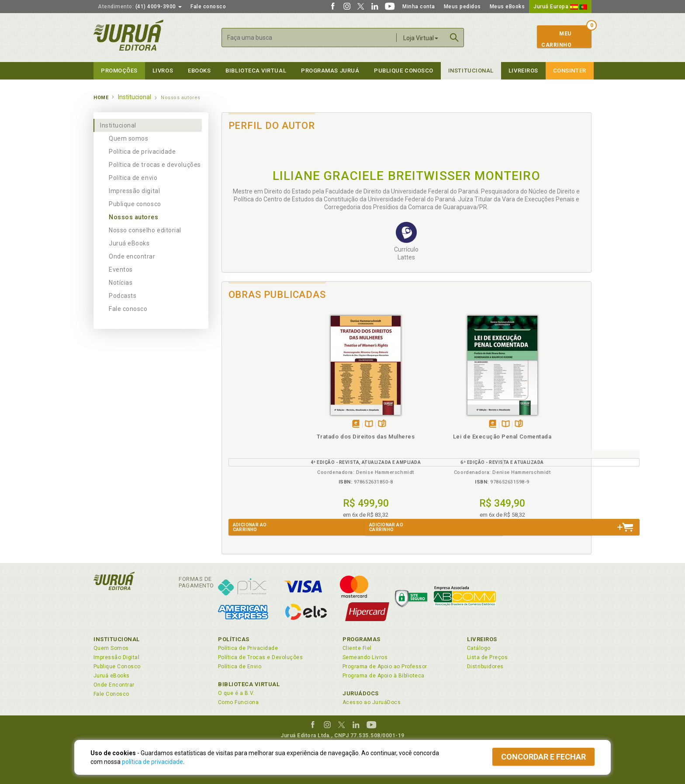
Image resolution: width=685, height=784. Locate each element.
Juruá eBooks (129, 243)
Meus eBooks (507, 7)
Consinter (570, 71)
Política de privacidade (142, 152)
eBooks (199, 71)
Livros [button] (163, 71)
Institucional (471, 71)
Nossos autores (134, 217)
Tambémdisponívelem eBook (258, 424)
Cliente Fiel (357, 648)
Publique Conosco (404, 71)
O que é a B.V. (236, 693)
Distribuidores (485, 667)
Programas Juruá (330, 71)
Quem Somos (111, 648)
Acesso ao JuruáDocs (372, 702)
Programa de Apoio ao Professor (385, 667)
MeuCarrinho (556, 39)
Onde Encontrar (114, 685)
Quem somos (128, 138)
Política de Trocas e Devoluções (260, 657)
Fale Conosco (111, 694)
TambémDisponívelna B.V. (271, 424)
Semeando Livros (365, 657)
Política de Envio (240, 667)
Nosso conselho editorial (145, 230)
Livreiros (523, 71)
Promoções (119, 71)
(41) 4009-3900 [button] (140, 7)
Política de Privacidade (248, 648)
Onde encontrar (132, 256)
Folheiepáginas (284, 424)
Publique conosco (135, 204)
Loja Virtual (421, 38)
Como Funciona (238, 702)
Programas (362, 639)
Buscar (454, 38)
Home (101, 98)
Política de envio (133, 178)
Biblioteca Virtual (249, 684)
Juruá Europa (560, 7)
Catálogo (479, 648)
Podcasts (123, 296)
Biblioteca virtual (256, 71)
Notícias (121, 283)
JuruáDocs (361, 693)
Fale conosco (208, 7)
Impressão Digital (116, 657)
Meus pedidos (462, 7)
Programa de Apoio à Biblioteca (384, 676)
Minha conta (419, 7)
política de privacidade (152, 762)
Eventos (121, 269)
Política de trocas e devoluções (155, 165)
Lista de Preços (487, 657)
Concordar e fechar (543, 757)
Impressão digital (134, 191)
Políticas (234, 639)
